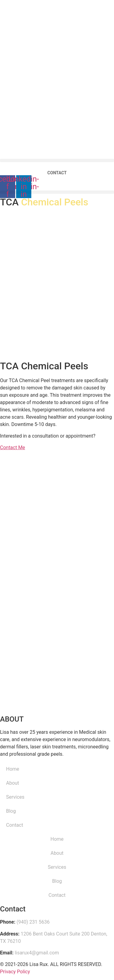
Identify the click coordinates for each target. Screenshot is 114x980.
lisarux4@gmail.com (37, 953)
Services (15, 797)
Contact (15, 825)
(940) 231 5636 (33, 922)
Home (13, 769)
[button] (57, 192)
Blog (11, 811)
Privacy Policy (15, 972)
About (13, 783)
